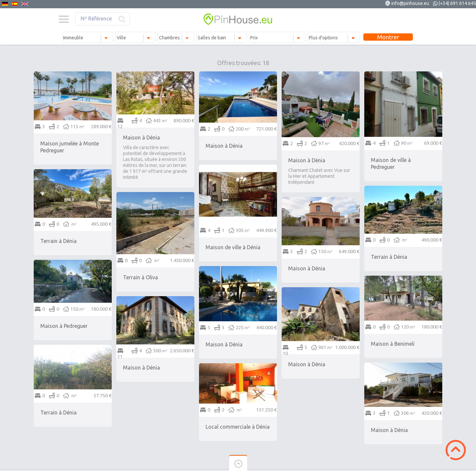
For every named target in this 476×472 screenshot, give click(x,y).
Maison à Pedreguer (64, 326)
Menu (64, 19)
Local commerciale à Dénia (238, 427)
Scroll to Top (456, 450)
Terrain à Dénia (59, 241)
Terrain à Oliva (140, 277)
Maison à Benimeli (393, 344)
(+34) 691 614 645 (457, 3)
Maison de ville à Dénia (233, 247)
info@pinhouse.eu (410, 3)
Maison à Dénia (141, 138)
